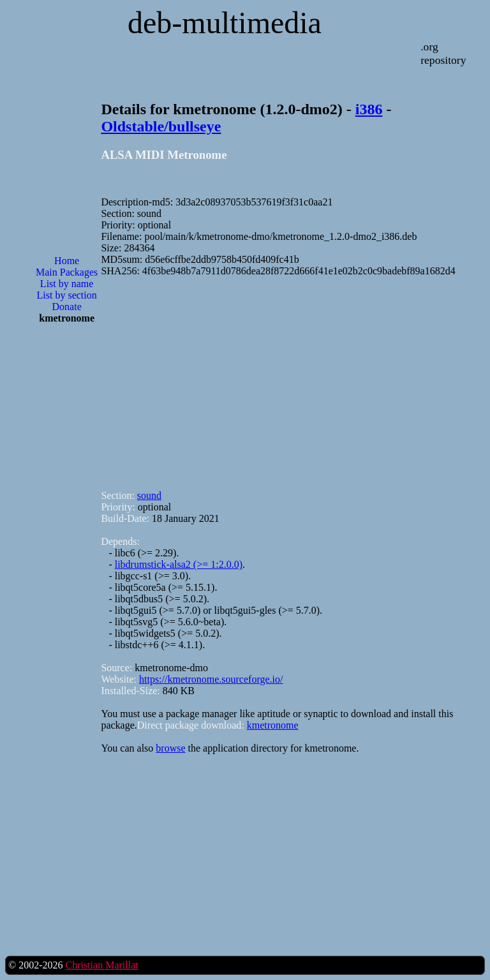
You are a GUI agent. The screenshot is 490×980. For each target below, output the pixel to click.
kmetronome (273, 725)
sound (149, 495)
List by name (67, 284)
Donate (67, 307)
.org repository (443, 53)
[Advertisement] (67, 538)
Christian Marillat (101, 965)
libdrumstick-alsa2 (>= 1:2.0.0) (179, 564)
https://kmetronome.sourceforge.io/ (211, 679)
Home (67, 261)
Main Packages (67, 272)
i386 (369, 109)
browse (170, 748)
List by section (67, 295)
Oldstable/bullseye (161, 126)
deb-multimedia (225, 23)
